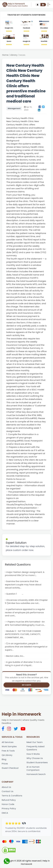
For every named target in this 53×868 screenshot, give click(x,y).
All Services (8, 743)
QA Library (7, 756)
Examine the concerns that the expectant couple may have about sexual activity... (23, 585)
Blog (4, 760)
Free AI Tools (8, 752)
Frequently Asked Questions (36, 749)
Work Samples (9, 747)
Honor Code (8, 805)
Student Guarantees (37, 763)
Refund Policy (9, 801)
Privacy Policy (9, 810)
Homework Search (36, 775)
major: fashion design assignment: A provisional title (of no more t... (25, 574)
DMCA (5, 814)
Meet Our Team (35, 743)
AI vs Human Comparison (33, 769)
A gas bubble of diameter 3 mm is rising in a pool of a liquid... (24, 664)
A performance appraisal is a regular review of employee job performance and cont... (25, 613)
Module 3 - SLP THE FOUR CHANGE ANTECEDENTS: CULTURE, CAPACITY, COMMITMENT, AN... (23, 635)
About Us (6, 788)
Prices (5, 765)
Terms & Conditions (12, 797)
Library (14, 55)
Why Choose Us (35, 759)
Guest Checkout (10, 769)
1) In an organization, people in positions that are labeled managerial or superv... (26, 647)
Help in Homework (21, 715)
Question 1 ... (15, 594)
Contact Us (8, 792)
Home (5, 55)
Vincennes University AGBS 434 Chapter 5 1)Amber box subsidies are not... (26, 602)
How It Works (33, 755)
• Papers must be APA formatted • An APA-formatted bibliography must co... (25, 624)
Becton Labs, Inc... (15, 657)
